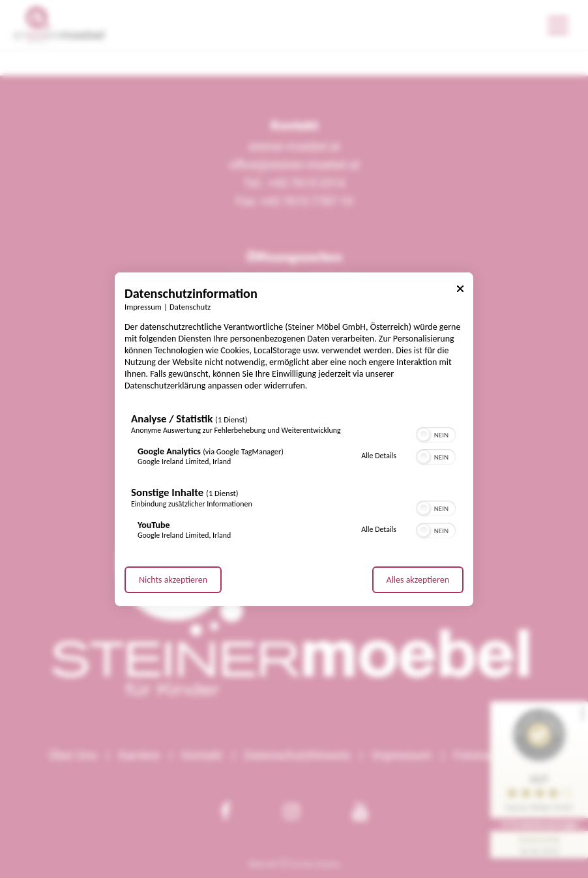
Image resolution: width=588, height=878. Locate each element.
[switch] (436, 433)
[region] (294, 479)
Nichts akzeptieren (173, 580)
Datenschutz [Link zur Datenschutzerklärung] (190, 306)
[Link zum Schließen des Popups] (460, 290)
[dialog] (294, 439)
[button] (424, 435)
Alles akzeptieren (418, 580)
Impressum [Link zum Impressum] (143, 306)
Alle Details (379, 456)
